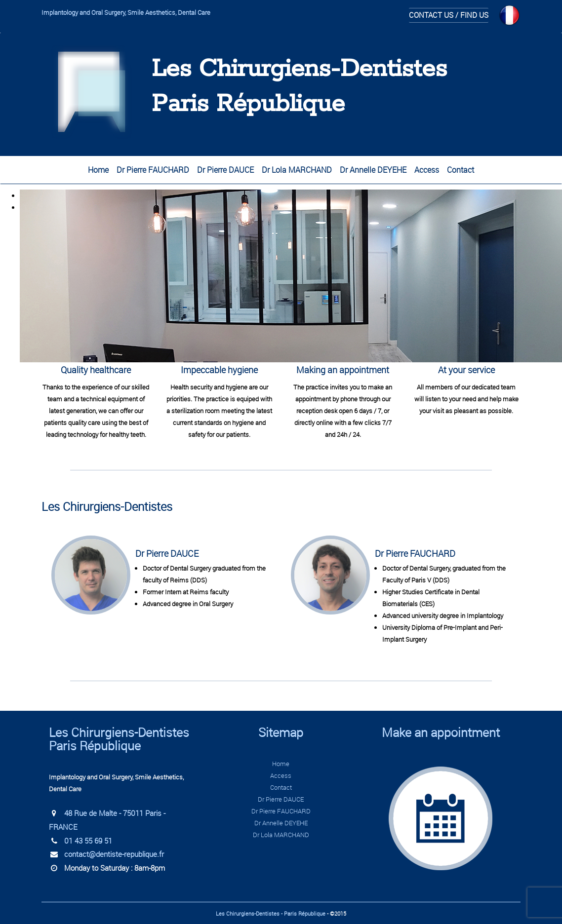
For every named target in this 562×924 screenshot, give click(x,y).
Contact (461, 170)
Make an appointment (441, 732)
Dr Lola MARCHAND (297, 170)
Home (98, 170)
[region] (281, 201)
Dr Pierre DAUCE (225, 170)
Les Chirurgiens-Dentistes (299, 70)
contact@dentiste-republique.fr (114, 854)
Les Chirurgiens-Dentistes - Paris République (271, 913)
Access (427, 170)
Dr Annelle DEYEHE (373, 170)
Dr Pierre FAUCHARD (153, 170)
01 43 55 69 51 (88, 841)
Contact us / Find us (449, 15)
